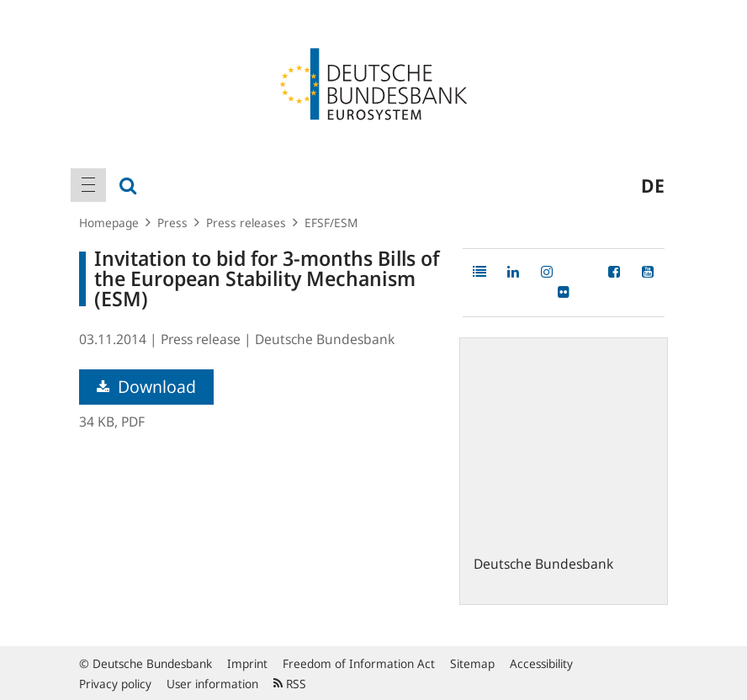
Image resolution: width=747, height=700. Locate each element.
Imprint (247, 663)
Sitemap (472, 663)
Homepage (109, 223)
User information (212, 684)
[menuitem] (88, 185)
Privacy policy (115, 684)
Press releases (246, 223)
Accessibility (541, 663)
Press (172, 223)
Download (146, 387)
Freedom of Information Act (359, 663)
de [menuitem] (653, 185)
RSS (290, 684)
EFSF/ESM (331, 223)
